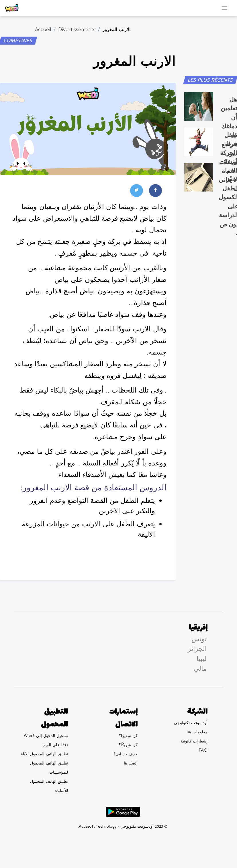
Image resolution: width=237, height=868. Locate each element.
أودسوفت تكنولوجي (191, 723)
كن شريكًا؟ (128, 745)
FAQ (203, 750)
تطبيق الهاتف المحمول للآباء (44, 754)
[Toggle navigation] (224, 8)
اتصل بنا (131, 763)
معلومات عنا (197, 732)
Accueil (43, 30)
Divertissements (77, 30)
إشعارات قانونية (194, 741)
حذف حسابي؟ (126, 754)
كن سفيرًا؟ (128, 736)
